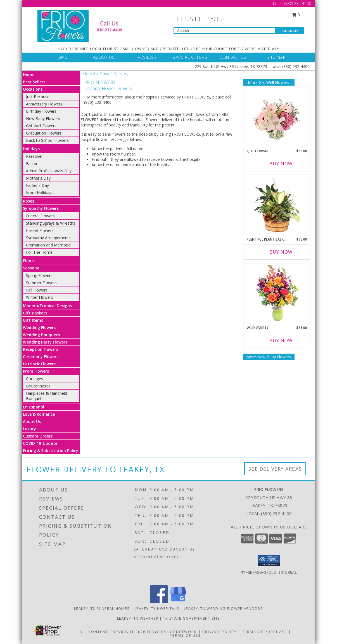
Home (29, 75)
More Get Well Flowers (269, 82)
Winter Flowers (40, 297)
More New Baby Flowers (269, 357)
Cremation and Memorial (49, 245)
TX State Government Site (192, 618)
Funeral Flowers (40, 216)
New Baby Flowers (43, 118)
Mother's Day (38, 178)
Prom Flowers (36, 371)
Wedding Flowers (39, 327)
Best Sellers (34, 82)
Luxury (29, 429)
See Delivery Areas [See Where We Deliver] (275, 469)
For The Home (39, 252)
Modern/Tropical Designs (47, 306)
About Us (32, 421)
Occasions (33, 89)
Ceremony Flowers (41, 357)
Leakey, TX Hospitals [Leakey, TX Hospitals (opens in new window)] (157, 608)
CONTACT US (233, 57)
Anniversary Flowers (44, 104)
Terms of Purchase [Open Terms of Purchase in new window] (265, 632)
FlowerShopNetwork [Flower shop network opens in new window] (172, 632)
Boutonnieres (38, 386)
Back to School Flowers (47, 140)
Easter (32, 164)
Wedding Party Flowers (45, 342)
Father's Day (37, 185)
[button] (269, 560)
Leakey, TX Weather (138, 618)
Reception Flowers (41, 349)
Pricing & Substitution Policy (51, 451)
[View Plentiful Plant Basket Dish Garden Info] (277, 205)
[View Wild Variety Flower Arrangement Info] (277, 293)
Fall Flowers (37, 290)
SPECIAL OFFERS (190, 57)
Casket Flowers (40, 230)
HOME (61, 57)
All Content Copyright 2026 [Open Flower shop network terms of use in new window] (113, 632)
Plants (29, 261)
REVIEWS (147, 57)
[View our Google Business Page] (178, 602)
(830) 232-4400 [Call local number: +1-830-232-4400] (276, 513)
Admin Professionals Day (49, 171)
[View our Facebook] (159, 602)
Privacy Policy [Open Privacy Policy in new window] (219, 632)
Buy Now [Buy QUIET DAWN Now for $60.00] (281, 164)
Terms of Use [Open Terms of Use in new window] (185, 635)
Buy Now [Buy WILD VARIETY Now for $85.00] (281, 340)
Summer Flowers (41, 283)
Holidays (31, 149)
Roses (29, 201)
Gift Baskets (35, 313)
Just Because (38, 97)
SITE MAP (276, 57)
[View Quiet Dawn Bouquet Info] (277, 116)
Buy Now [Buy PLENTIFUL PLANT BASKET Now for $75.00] (281, 252)
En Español (34, 407)
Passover (34, 156)
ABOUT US (104, 57)
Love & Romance (39, 414)
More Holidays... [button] (40, 193)
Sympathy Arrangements (48, 238)
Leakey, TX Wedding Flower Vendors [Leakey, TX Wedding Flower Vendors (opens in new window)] (223, 608)
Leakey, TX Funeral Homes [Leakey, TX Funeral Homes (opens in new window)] (102, 608)
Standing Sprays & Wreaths (51, 223)
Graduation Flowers (44, 133)
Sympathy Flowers (41, 208)
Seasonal (32, 268)
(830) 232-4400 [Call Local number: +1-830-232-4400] (298, 3)
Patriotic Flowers (39, 364)
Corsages (35, 379)
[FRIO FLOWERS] (84, 25)
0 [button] (296, 15)
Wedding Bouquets (41, 335)
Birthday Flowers (41, 111)
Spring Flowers (39, 275)
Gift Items (33, 320)
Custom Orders (38, 436)
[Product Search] (225, 31)
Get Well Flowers (41, 126)
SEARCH (290, 31)
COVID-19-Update (40, 443)
